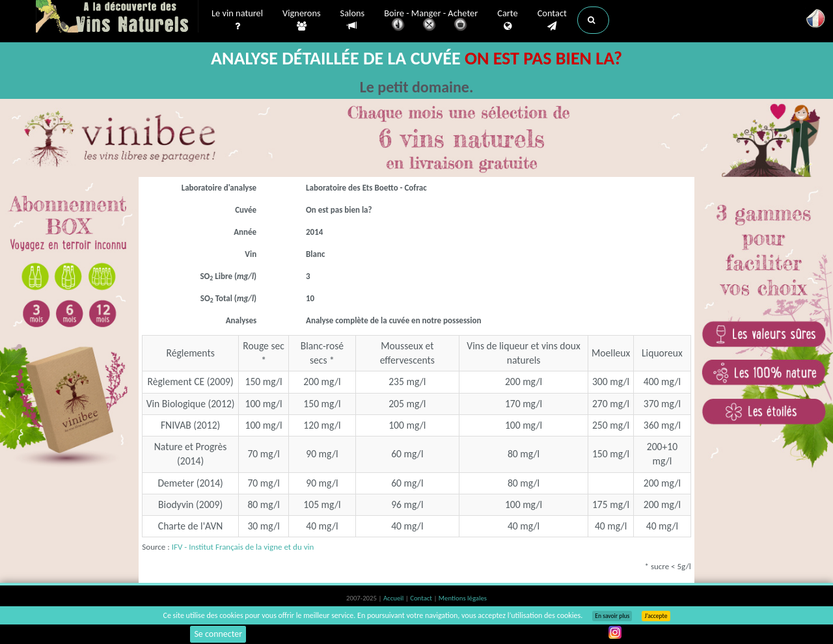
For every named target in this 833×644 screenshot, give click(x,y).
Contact (552, 20)
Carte (507, 20)
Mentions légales (463, 598)
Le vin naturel (237, 20)
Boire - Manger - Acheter (431, 21)
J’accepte (656, 616)
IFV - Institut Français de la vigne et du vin (243, 547)
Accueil (394, 598)
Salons (353, 20)
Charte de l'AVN (191, 526)
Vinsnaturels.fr (117, 18)
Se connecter (218, 634)
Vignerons (302, 20)
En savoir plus (612, 616)
